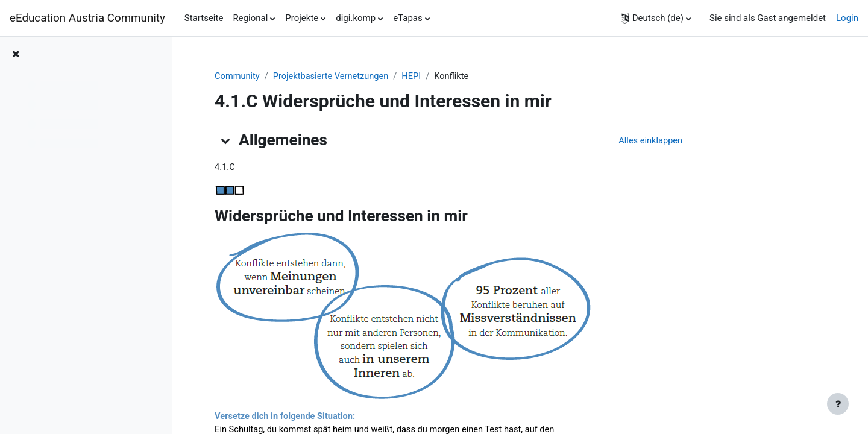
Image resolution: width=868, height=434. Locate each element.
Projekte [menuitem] (302, 18)
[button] (656, 18)
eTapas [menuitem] (408, 18)
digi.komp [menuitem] (356, 18)
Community (297, 77)
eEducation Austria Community (87, 18)
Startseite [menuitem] (204, 18)
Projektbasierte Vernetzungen (393, 77)
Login (847, 18)
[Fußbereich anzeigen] (838, 404)
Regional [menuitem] (250, 18)
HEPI (476, 77)
